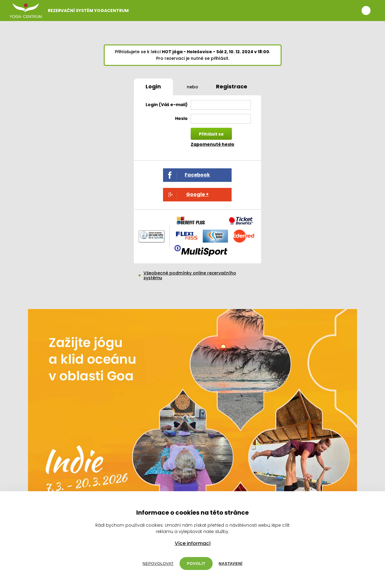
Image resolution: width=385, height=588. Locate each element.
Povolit (196, 563)
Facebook (197, 175)
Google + (197, 194)
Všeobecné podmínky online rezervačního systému (190, 275)
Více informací (193, 544)
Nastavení (231, 563)
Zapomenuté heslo (213, 144)
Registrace (232, 86)
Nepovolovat (158, 563)
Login (153, 86)
